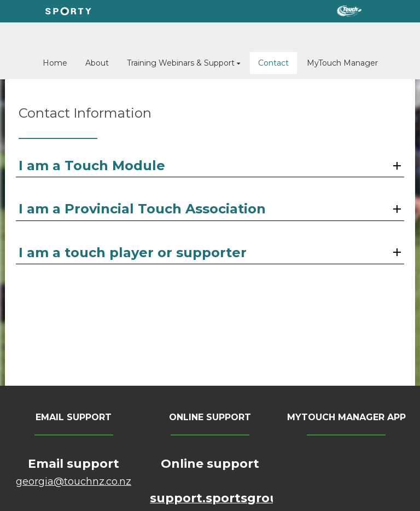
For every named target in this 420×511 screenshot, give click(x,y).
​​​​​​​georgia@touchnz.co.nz (74, 481)
